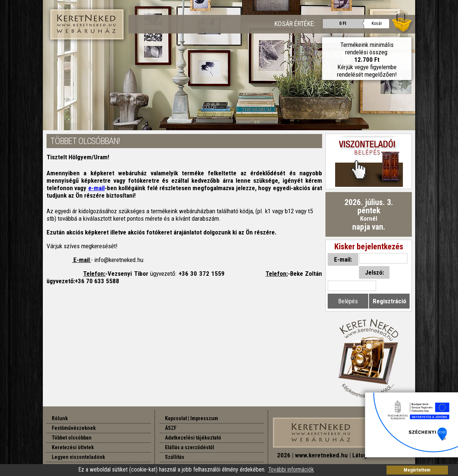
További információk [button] (291, 470)
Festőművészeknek (74, 428)
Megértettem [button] (417, 470)
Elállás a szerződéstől (190, 447)
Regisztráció (389, 301)
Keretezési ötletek (73, 447)
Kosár (377, 23)
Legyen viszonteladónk (78, 457)
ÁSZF (171, 428)
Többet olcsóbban (72, 438)
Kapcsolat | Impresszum (192, 418)
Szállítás (175, 457)
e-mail (96, 188)
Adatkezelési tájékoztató (193, 438)
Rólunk (60, 418)
